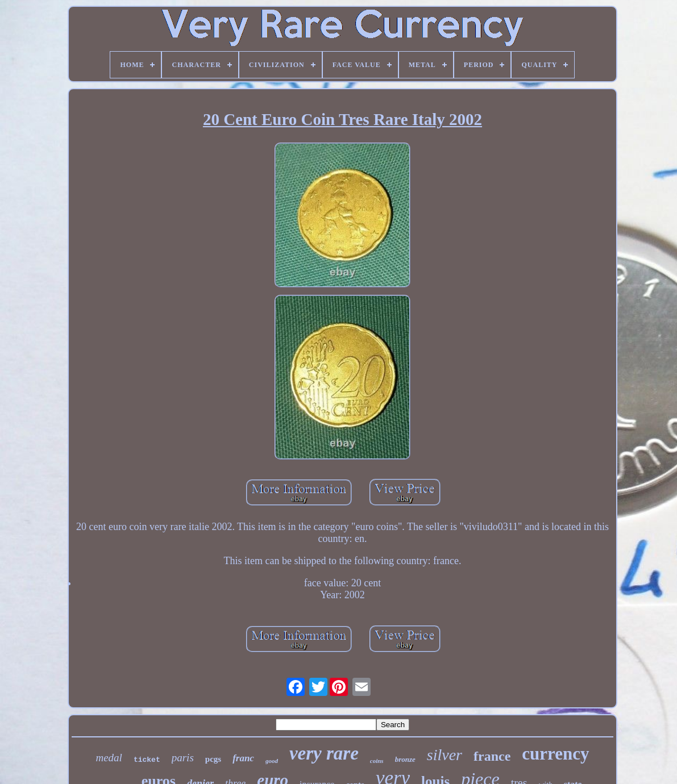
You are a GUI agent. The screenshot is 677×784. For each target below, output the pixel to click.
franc (243, 758)
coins (377, 761)
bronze (405, 759)
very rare (324, 753)
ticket (147, 760)
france (492, 756)
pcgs (213, 759)
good (272, 761)
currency (555, 754)
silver (445, 755)
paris (183, 758)
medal (109, 758)
